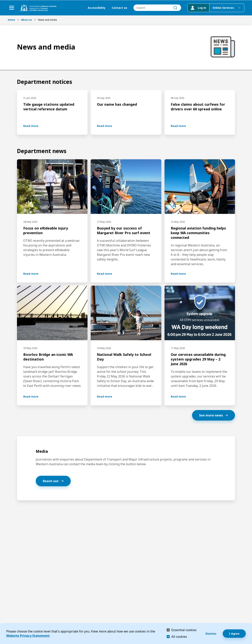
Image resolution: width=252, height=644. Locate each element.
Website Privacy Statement (28, 636)
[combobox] (157, 8)
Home (11, 20)
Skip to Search (1, 1)
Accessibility (96, 8)
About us (27, 20)
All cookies (179, 637)
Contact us (119, 8)
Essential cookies (184, 630)
